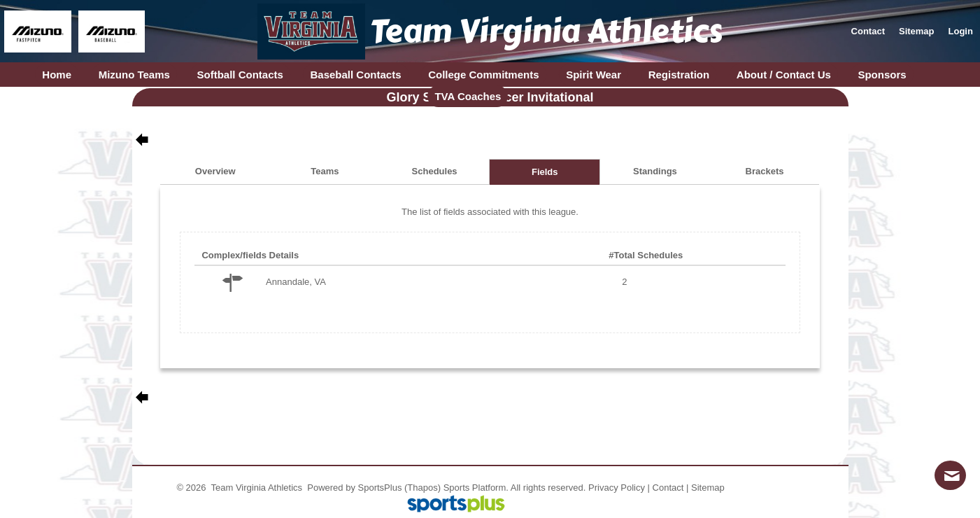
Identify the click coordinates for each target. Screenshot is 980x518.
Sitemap (708, 488)
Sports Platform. (476, 488)
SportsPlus (380, 488)
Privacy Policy (617, 488)
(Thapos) (422, 488)
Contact (668, 488)
